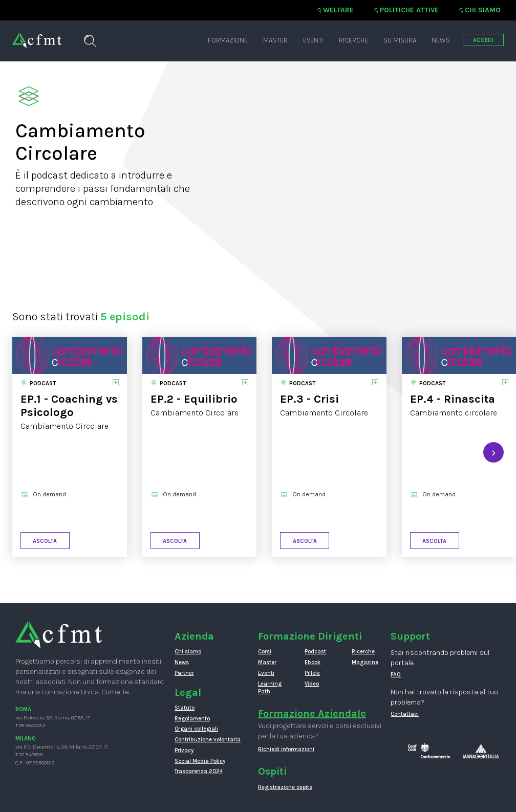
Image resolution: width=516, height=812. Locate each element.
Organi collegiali (196, 729)
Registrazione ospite (285, 787)
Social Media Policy (200, 761)
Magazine (365, 662)
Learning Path (270, 688)
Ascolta (45, 541)
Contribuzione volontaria (208, 740)
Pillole (312, 673)
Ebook (313, 662)
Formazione (228, 40)
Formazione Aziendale (312, 714)
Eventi (313, 40)
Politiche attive (409, 10)
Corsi (265, 652)
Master (275, 40)
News (441, 40)
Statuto (185, 708)
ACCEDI (483, 40)
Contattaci (405, 714)
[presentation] (493, 452)
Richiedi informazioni (286, 749)
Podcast (315, 652)
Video (312, 684)
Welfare (338, 10)
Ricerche (353, 40)
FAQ (396, 675)
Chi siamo (483, 10)
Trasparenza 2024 (199, 771)
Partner (184, 673)
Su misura (400, 40)
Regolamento (192, 719)
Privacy (184, 750)
